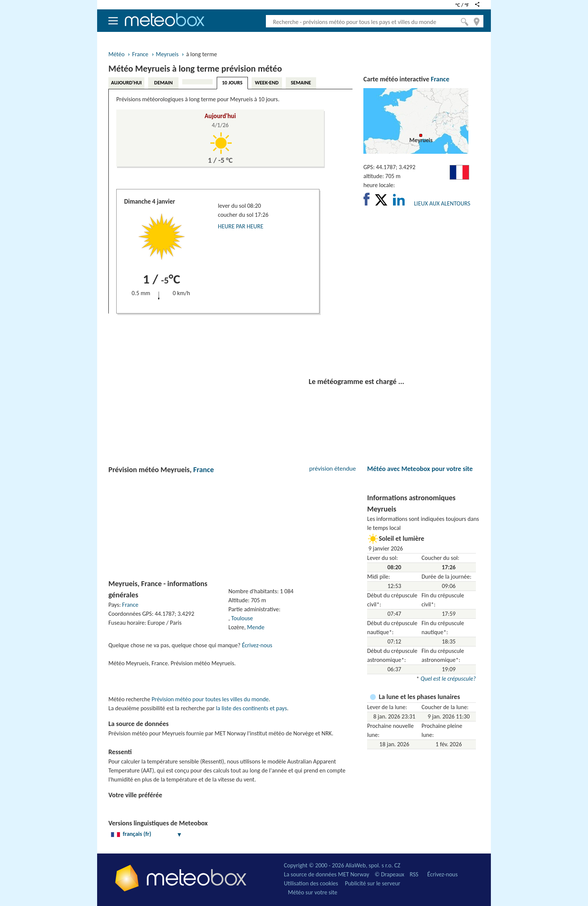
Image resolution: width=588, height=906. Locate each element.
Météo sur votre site (313, 892)
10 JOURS (232, 83)
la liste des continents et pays (251, 708)
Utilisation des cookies (311, 883)
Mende (256, 627)
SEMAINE (301, 83)
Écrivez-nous (257, 645)
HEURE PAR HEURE (241, 226)
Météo (116, 54)
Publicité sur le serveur (373, 883)
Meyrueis (167, 54)
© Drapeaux (389, 874)
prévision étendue (333, 469)
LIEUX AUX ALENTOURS (442, 203)
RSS (414, 874)
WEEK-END (267, 83)
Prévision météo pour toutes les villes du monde (210, 699)
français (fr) (147, 834)
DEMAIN (163, 83)
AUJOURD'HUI (126, 83)
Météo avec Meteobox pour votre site (420, 469)
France (140, 54)
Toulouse (242, 618)
